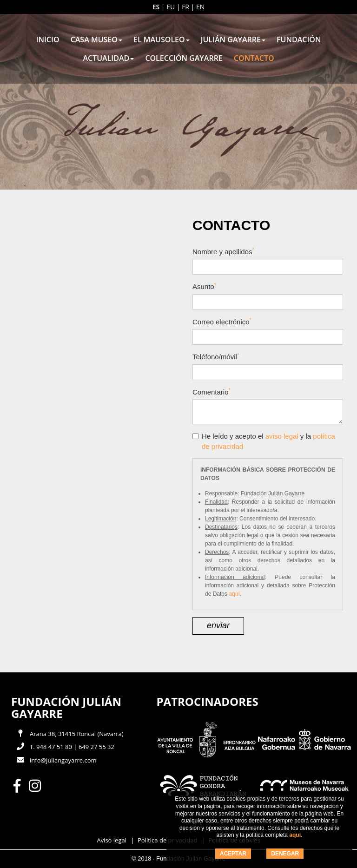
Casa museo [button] (96, 39)
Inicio (48, 39)
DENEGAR (285, 854)
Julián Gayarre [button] (233, 39)
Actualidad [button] (108, 58)
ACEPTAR (233, 854)
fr (185, 7)
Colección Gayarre (184, 58)
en (200, 7)
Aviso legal (112, 840)
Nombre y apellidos (223, 251)
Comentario (212, 391)
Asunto (204, 286)
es (156, 7)
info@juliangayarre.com (63, 760)
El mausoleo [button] (162, 39)
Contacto (254, 58)
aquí (295, 835)
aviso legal (282, 436)
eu (171, 7)
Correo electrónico (222, 321)
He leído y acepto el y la (264, 441)
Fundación (299, 39)
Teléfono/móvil (216, 357)
